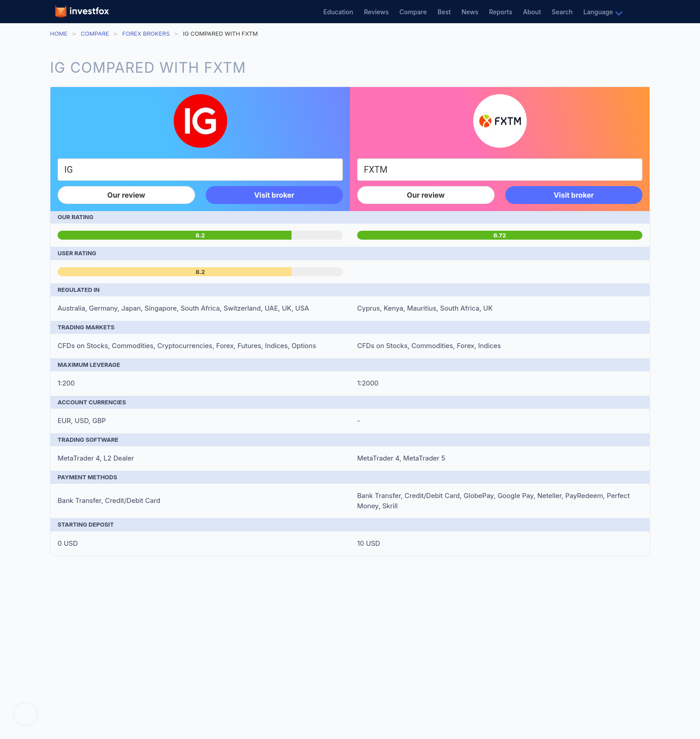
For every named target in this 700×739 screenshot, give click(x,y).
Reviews (376, 12)
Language (598, 12)
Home (59, 33)
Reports (500, 12)
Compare (413, 12)
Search (562, 12)
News (470, 12)
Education (338, 12)
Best (444, 12)
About (532, 12)
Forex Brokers (146, 33)
